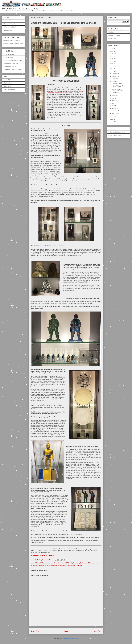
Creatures (76, 563)
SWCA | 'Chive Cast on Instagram (13, 60)
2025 (112, 51)
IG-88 (46, 565)
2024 (112, 54)
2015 (112, 119)
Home (66, 631)
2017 (112, 72)
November (115, 76)
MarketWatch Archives (115, 135)
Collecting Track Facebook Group (13, 44)
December (115, 74)
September (115, 81)
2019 (112, 66)
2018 (112, 69)
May (113, 103)
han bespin (34, 565)
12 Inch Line (50, 563)
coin (71, 563)
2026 (112, 49)
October (114, 79)
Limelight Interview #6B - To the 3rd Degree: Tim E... (117, 91)
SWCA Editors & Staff (10, 27)
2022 (112, 59)
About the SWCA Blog (10, 24)
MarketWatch (112, 38)
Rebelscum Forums (9, 89)
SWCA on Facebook (9, 54)
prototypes (70, 565)
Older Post (97, 631)
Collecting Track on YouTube (12, 41)
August (114, 96)
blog (56, 563)
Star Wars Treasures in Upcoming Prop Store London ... (118, 85)
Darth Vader (84, 563)
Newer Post (35, 631)
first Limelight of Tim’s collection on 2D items (65, 92)
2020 (112, 64)
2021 (112, 61)
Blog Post (111, 32)
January (114, 113)
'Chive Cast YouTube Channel (12, 69)
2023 (112, 56)
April (113, 106)
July (113, 98)
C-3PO (67, 563)
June (114, 101)
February (115, 111)
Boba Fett (61, 563)
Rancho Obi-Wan (8, 80)
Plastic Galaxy (8, 83)
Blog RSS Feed (8, 30)
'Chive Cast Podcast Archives (117, 132)
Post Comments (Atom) (70, 638)
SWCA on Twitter (8, 57)
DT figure (91, 563)
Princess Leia (62, 565)
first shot (97, 563)
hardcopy (41, 565)
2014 (112, 122)
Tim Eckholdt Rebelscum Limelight (42, 555)
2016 (112, 117)
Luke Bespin (53, 565)
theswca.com (7, 21)
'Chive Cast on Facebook (11, 63)
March (114, 108)
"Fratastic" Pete (40, 563)
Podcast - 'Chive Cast (115, 35)
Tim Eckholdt (78, 565)
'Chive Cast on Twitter (10, 66)
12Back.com (7, 86)
